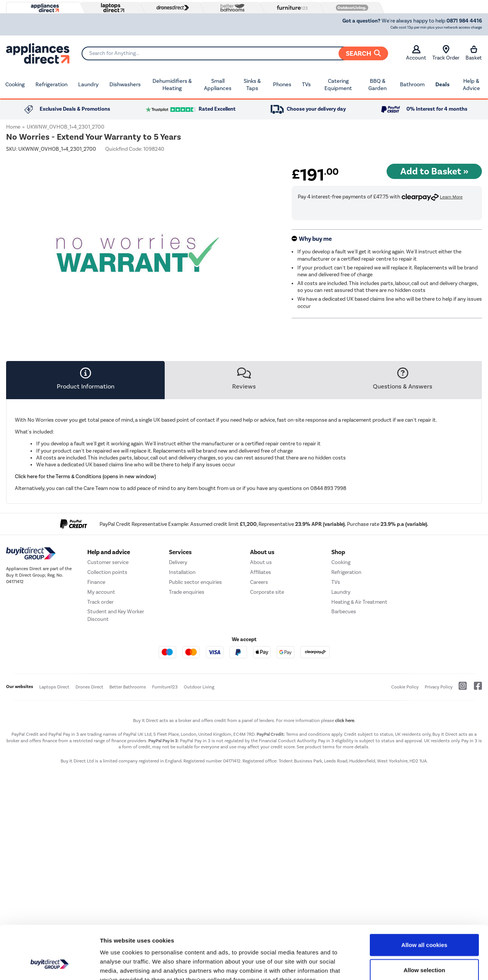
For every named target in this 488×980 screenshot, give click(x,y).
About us (261, 657)
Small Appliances (218, 85)
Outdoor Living (199, 782)
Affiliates (261, 667)
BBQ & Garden (377, 85)
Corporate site (267, 687)
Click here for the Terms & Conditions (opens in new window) (85, 476)
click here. (345, 815)
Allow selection (424, 924)
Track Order (446, 53)
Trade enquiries (187, 687)
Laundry (88, 84)
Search (363, 53)
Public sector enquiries (195, 677)
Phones (282, 84)
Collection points (107, 667)
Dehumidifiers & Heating (172, 85)
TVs (306, 84)
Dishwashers (125, 84)
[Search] (235, 53)
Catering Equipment (338, 85)
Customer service (108, 657)
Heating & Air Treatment (359, 697)
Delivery (178, 657)
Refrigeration (51, 84)
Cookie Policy (405, 782)
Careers (259, 677)
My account (101, 687)
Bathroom (412, 84)
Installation (182, 667)
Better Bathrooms (128, 782)
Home (13, 127)
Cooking (15, 84)
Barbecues (344, 707)
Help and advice (109, 647)
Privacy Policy (439, 782)
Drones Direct (89, 782)
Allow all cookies (425, 899)
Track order (100, 697)
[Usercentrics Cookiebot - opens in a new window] (49, 965)
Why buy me (315, 239)
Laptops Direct (54, 782)
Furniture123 (165, 782)
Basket (474, 53)
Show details (400, 965)
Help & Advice (471, 85)
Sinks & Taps (252, 85)
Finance (96, 677)
